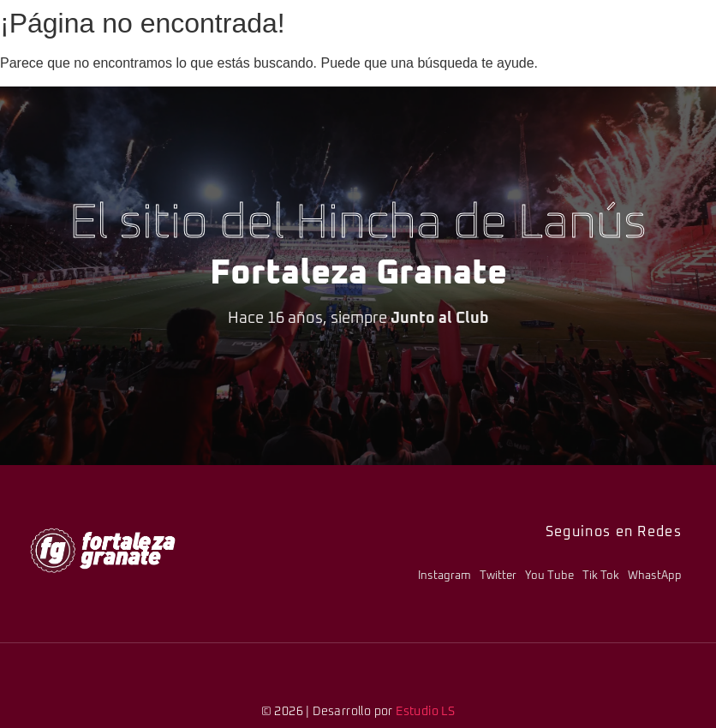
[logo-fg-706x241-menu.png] (103, 550)
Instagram (445, 576)
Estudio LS (425, 712)
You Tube (549, 576)
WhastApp (655, 576)
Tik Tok (601, 576)
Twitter (498, 576)
